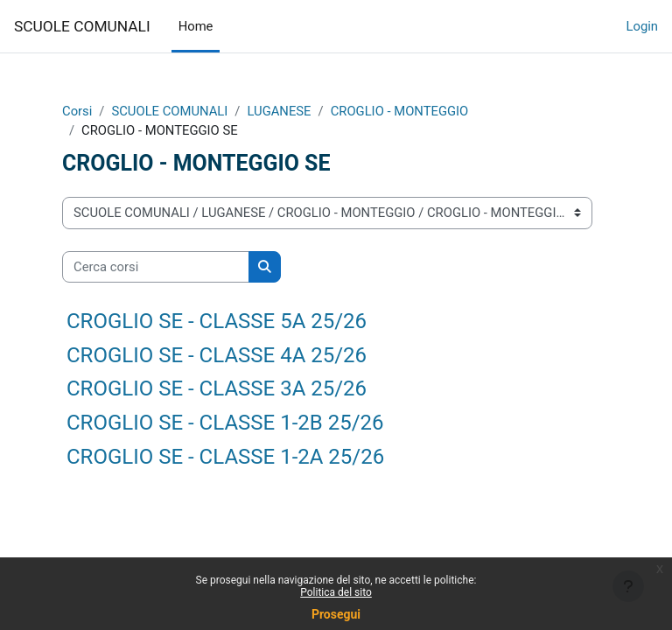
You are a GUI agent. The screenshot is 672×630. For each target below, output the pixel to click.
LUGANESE (279, 111)
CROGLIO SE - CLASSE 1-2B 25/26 (225, 423)
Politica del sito (336, 592)
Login (643, 26)
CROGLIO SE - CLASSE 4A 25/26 (217, 355)
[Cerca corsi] (156, 267)
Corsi (77, 111)
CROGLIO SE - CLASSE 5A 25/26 (217, 321)
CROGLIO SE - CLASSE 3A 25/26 (217, 388)
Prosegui (336, 614)
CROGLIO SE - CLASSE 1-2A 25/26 (225, 457)
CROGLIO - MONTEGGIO (400, 111)
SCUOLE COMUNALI (82, 26)
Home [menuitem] (196, 26)
